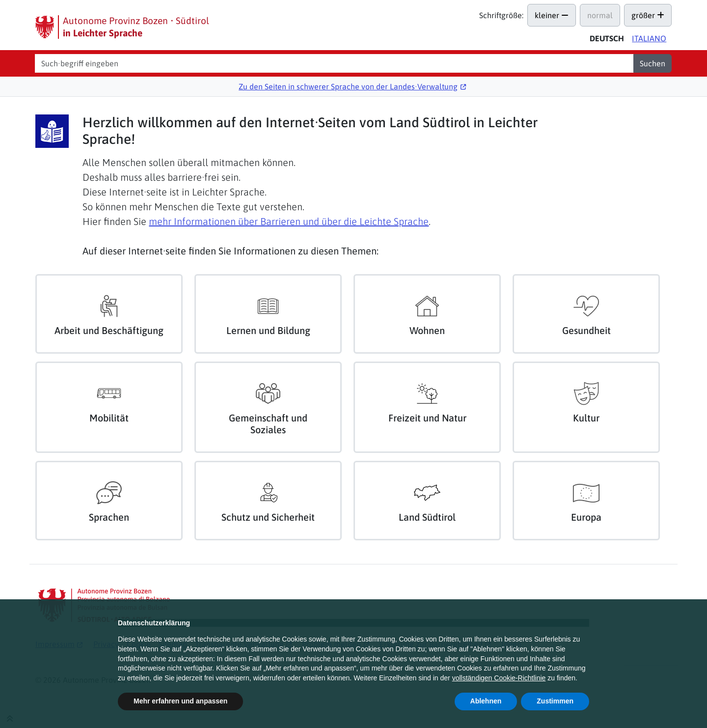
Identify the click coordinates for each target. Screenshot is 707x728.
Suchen (653, 63)
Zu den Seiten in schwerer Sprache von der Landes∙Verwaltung (348, 86)
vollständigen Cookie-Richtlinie (499, 678)
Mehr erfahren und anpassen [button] (180, 701)
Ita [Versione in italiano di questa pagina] (649, 38)
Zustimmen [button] (555, 701)
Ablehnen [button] (486, 701)
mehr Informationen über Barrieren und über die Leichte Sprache (289, 221)
